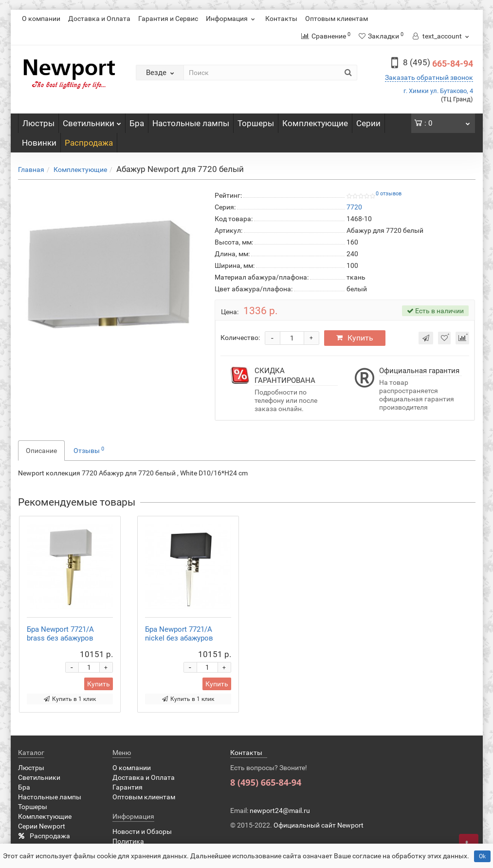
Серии (368, 123)
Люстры (38, 123)
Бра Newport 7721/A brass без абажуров (60, 634)
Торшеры (256, 123)
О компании (41, 19)
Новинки (39, 143)
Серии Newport (42, 826)
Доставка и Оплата (99, 19)
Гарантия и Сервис (168, 19)
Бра (137, 123)
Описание (41, 451)
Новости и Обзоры (142, 831)
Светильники (92, 121)
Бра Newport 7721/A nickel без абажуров (179, 634)
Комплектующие (315, 123)
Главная (31, 170)
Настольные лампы (191, 123)
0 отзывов (389, 194)
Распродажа (89, 143)
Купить (355, 338)
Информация (232, 19)
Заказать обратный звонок (429, 77)
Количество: (240, 338)
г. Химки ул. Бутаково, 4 (438, 91)
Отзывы (89, 450)
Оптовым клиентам (337, 19)
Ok (482, 856)
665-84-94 (438, 64)
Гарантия (128, 787)
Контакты (281, 19)
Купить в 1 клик (70, 699)
